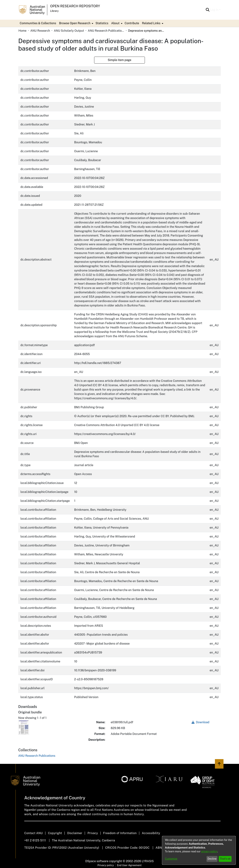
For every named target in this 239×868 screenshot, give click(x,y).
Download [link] (200, 722)
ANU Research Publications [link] (106, 31)
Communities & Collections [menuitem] (38, 23)
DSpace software (97, 861)
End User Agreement (129, 865)
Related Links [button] (151, 23)
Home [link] (22, 31)
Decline (212, 859)
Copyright (55, 833)
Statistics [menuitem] (102, 23)
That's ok (225, 859)
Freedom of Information (120, 833)
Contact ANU (33, 833)
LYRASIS (148, 861)
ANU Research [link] (40, 31)
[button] (208, 10)
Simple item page (119, 60)
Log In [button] (215, 10)
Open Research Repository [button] (75, 6)
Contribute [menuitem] (132, 23)
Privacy (93, 833)
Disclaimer (75, 833)
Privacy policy (106, 865)
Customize (171, 859)
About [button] (115, 23)
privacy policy (209, 851)
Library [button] (54, 11)
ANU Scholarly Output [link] (69, 31)
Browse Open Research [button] (75, 23)
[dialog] (199, 850)
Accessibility (151, 833)
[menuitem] (76, 23)
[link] (37, 756)
